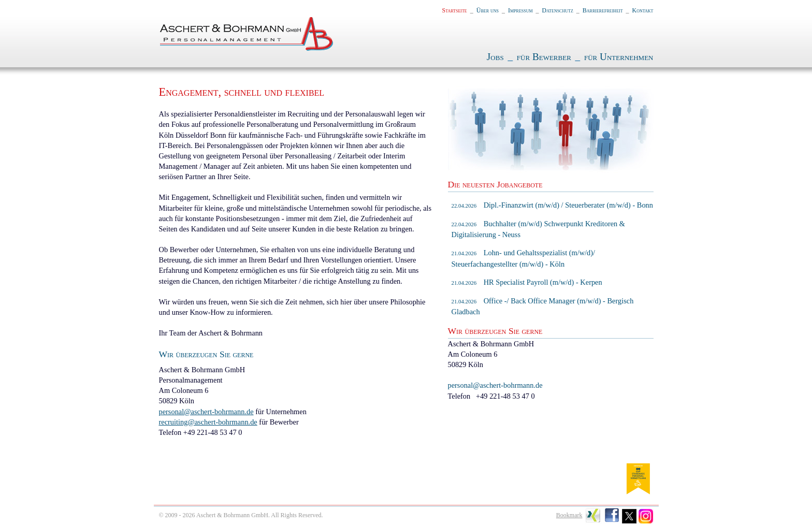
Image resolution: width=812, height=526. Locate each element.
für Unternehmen (619, 57)
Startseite (455, 10)
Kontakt (643, 10)
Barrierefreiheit (603, 10)
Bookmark (569, 515)
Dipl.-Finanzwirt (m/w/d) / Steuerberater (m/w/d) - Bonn (553, 205)
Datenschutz (558, 10)
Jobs (495, 57)
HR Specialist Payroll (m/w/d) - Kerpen (527, 282)
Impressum (520, 10)
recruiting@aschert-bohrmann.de (208, 422)
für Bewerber (544, 57)
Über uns (488, 10)
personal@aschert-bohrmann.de (206, 412)
